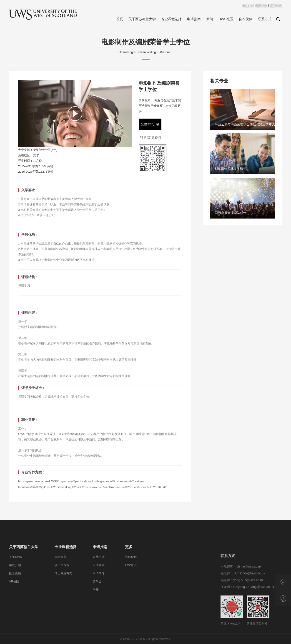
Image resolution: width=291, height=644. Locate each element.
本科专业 (60, 579)
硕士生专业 (62, 587)
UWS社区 (226, 19)
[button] (75, 146)
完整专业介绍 (150, 124)
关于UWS (15, 579)
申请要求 (99, 587)
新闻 (210, 19)
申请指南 (194, 19)
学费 (96, 612)
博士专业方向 (63, 596)
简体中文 (261, 6)
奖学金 (97, 604)
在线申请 (99, 579)
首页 (120, 19)
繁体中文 (276, 6)
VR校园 (14, 604)
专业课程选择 (171, 19)
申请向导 (99, 596)
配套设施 (15, 596)
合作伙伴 (246, 19)
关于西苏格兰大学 (142, 19)
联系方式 (265, 19)
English (247, 6)
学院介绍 (15, 587)
